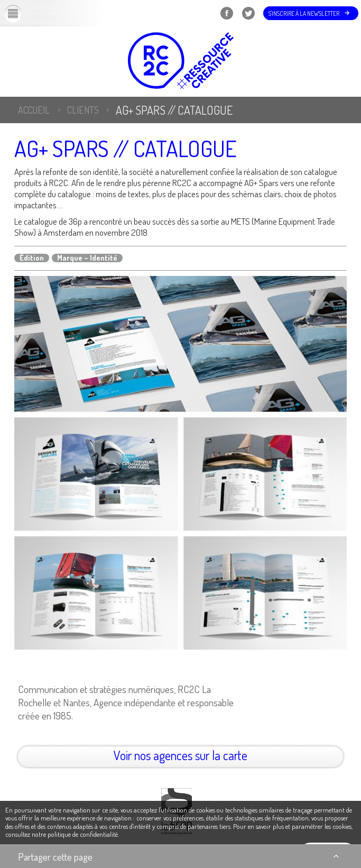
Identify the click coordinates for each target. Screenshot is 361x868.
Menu (22, 13)
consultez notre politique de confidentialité (62, 834)
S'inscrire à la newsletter (304, 13)
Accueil (34, 110)
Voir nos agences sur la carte (181, 755)
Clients (83, 110)
